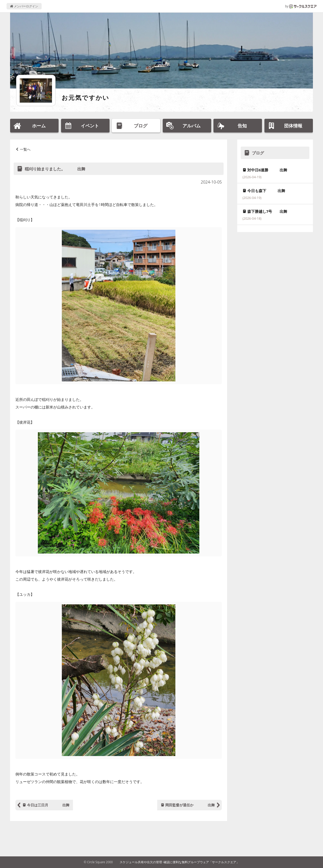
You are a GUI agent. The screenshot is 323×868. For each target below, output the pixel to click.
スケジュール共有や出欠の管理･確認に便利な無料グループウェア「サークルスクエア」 (179, 862)
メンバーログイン (24, 6)
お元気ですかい (86, 97)
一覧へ (25, 149)
